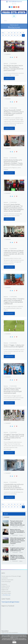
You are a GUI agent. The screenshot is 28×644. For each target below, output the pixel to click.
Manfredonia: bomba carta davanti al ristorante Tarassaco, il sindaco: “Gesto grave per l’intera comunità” (13, 162)
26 (20, 35)
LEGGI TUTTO (9, 78)
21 (6, 35)
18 (20, 33)
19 (23, 33)
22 (9, 35)
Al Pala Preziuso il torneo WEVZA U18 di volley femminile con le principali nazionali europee (13, 391)
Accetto (14, 642)
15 (12, 33)
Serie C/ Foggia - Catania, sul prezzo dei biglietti (14, 346)
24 (15, 35)
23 (12, 35)
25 (18, 35)
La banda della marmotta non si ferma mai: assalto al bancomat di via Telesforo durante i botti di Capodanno (14, 487)
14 (9, 33)
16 (15, 33)
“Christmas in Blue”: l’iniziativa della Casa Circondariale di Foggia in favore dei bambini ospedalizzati (14, 301)
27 (23, 35)
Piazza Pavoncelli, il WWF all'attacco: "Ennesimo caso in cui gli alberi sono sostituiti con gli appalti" (14, 112)
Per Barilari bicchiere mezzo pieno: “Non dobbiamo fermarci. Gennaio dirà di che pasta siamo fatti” (14, 68)
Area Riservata (6, 595)
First (3, 33)
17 (18, 33)
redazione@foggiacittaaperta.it (14, 2)
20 (3, 35)
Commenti (6, 517)
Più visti (6, 514)
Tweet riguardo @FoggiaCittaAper (10, 602)
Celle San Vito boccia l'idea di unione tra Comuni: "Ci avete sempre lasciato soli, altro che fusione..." (14, 253)
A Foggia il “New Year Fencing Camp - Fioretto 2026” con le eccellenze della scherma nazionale (14, 437)
